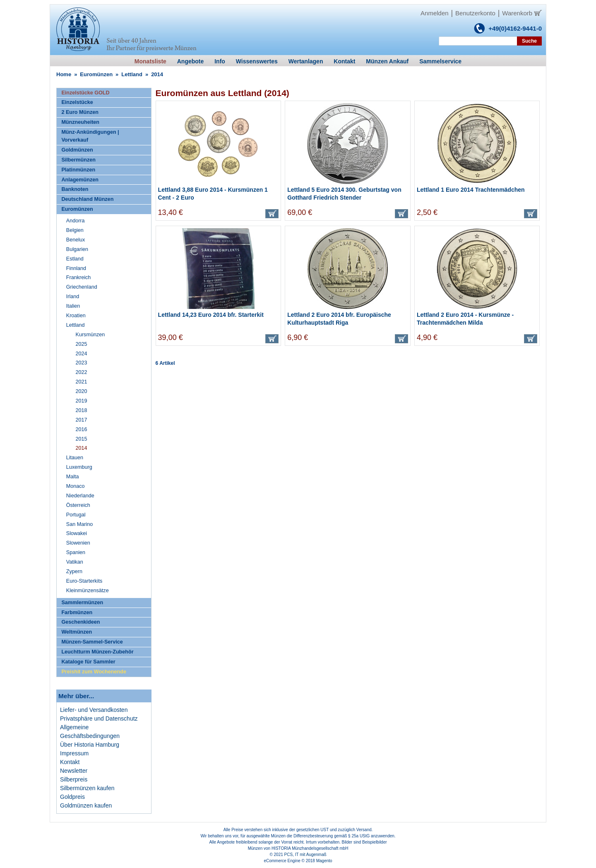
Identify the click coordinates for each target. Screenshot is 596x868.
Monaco (76, 486)
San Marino (79, 524)
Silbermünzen (78, 160)
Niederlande (80, 496)
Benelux (76, 240)
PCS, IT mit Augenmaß (305, 855)
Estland (75, 259)
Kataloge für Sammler (88, 662)
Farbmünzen (77, 612)
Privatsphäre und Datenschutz (99, 719)
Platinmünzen (78, 170)
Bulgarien (77, 249)
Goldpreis (72, 797)
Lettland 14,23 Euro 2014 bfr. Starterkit (211, 315)
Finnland (76, 268)
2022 (82, 372)
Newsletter (74, 771)
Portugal (76, 515)
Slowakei (77, 533)
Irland (73, 297)
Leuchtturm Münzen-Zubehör (97, 652)
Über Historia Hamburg (90, 745)
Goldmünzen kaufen (86, 805)
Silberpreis (74, 779)
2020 (82, 391)
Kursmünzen (90, 335)
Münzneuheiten (80, 122)
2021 (82, 382)
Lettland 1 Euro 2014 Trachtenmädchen (471, 190)
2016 (82, 429)
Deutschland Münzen (87, 199)
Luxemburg (79, 467)
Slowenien (78, 543)
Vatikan (75, 562)
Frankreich (79, 277)
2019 (82, 401)
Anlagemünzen (80, 180)
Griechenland (82, 287)
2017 (82, 420)
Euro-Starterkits (84, 581)
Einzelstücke (77, 102)
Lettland (132, 74)
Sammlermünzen (82, 603)
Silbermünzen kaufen (87, 788)
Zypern (74, 571)
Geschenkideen (81, 622)
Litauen (75, 458)
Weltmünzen (77, 632)
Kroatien (76, 316)
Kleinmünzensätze (88, 591)
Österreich (78, 505)
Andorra (76, 221)
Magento (324, 861)
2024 (82, 354)
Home (64, 74)
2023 (82, 363)
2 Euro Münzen (80, 112)
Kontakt (70, 762)
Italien (73, 306)
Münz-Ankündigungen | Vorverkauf (90, 136)
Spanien (76, 552)
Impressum (74, 753)
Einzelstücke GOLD (85, 93)
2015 (82, 439)
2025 (82, 344)
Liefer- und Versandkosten (94, 710)
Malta (73, 477)
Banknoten (75, 189)
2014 (82, 448)
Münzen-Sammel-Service (92, 642)
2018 (82, 410)
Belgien (75, 230)
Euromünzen (96, 74)
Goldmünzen (77, 150)
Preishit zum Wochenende (94, 672)
